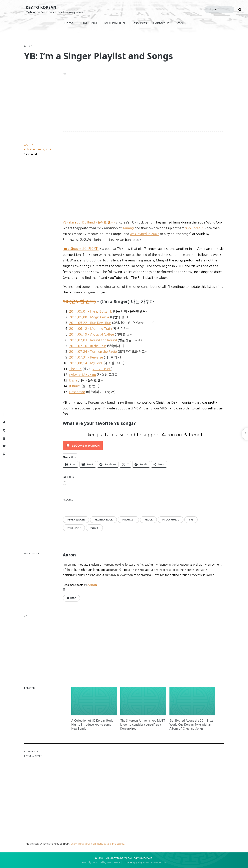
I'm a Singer (77, 520)
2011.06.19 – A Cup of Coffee (92, 334)
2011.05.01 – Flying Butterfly (91, 311)
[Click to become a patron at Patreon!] (143, 446)
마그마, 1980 (102, 369)
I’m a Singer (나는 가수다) (81, 249)
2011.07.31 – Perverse (86, 357)
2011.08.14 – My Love (86, 363)
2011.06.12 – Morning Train (90, 329)
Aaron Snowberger (154, 862)
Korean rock (104, 520)
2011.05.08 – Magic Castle (89, 317)
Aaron (29, 145)
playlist (129, 520)
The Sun (75, 369)
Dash (73, 380)
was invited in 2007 (144, 234)
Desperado (77, 392)
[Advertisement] (159, 100)
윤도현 (95, 528)
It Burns (75, 386)
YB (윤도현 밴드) (79, 301)
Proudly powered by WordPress (101, 862)
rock (149, 520)
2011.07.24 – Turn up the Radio (93, 352)
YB (192, 520)
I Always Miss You (83, 375)
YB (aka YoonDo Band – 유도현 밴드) (89, 222)
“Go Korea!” (194, 228)
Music (28, 46)
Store (180, 23)
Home (69, 23)
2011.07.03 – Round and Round (93, 340)
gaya (136, 862)
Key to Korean (41, 7)
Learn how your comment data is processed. (98, 844)
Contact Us (161, 23)
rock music (171, 520)
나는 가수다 (75, 528)
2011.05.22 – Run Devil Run (90, 323)
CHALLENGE (89, 23)
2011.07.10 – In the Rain (88, 346)
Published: (38, 149)
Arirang (128, 228)
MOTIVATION (115, 23)
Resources (139, 23)
